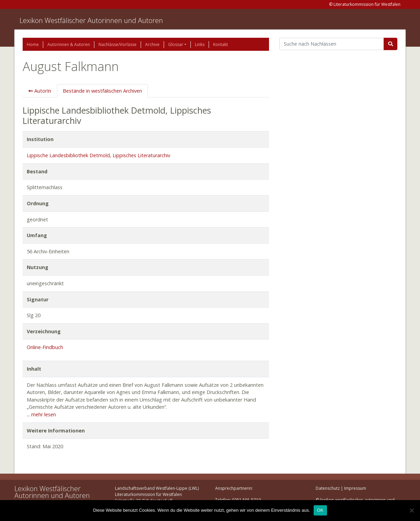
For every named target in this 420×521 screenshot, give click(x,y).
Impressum (355, 488)
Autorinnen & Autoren (69, 44)
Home (33, 44)
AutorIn (40, 91)
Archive (152, 44)
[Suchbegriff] (332, 44)
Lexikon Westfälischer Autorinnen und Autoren (91, 20)
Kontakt (220, 44)
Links (200, 44)
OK (320, 510)
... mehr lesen (41, 414)
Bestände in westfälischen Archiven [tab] (102, 91)
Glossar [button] (176, 44)
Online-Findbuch (45, 347)
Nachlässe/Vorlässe (118, 44)
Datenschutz (328, 488)
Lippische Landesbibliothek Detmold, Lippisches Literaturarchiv (98, 155)
